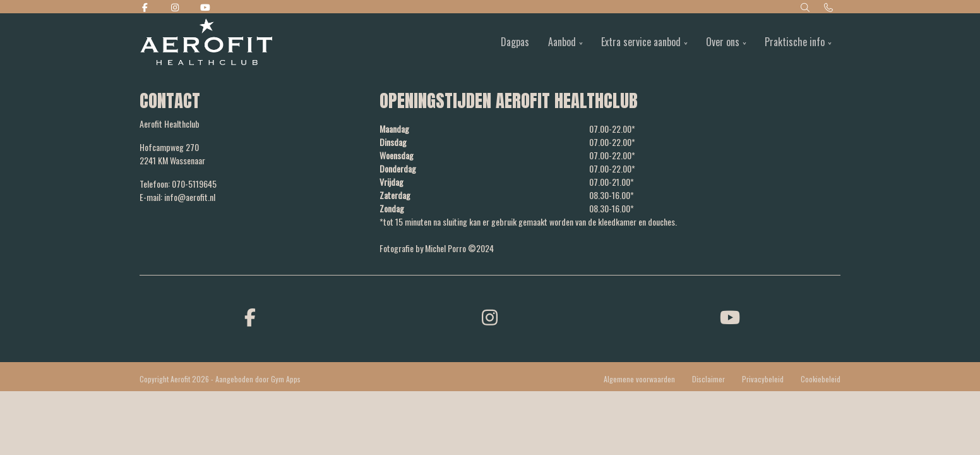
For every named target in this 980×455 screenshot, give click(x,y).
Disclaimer (708, 379)
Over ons (723, 42)
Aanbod (562, 42)
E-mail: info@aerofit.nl (177, 197)
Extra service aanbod (641, 42)
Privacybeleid (763, 379)
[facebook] (250, 316)
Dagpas (515, 42)
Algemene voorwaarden (639, 379)
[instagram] (490, 316)
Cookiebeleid (821, 379)
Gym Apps (286, 379)
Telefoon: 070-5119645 (178, 184)
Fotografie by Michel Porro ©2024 (437, 248)
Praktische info (795, 42)
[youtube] (730, 316)
